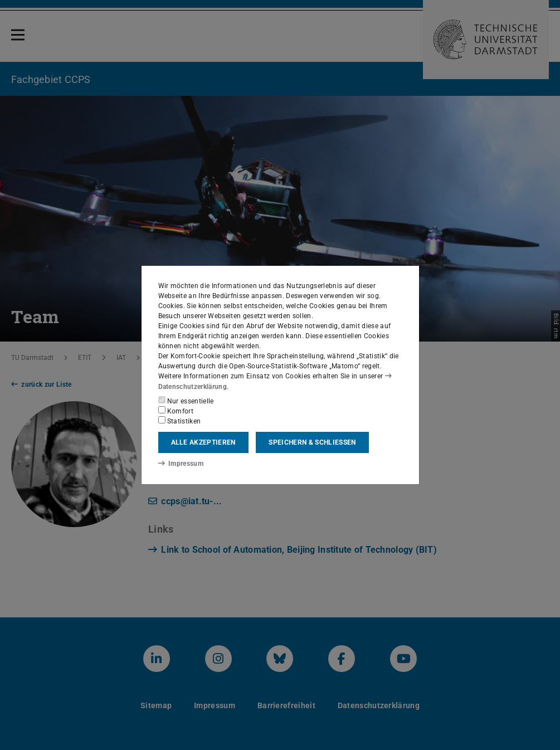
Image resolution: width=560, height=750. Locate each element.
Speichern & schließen (312, 442)
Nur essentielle (186, 401)
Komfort (176, 411)
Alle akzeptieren (203, 442)
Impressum (181, 463)
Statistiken (180, 421)
